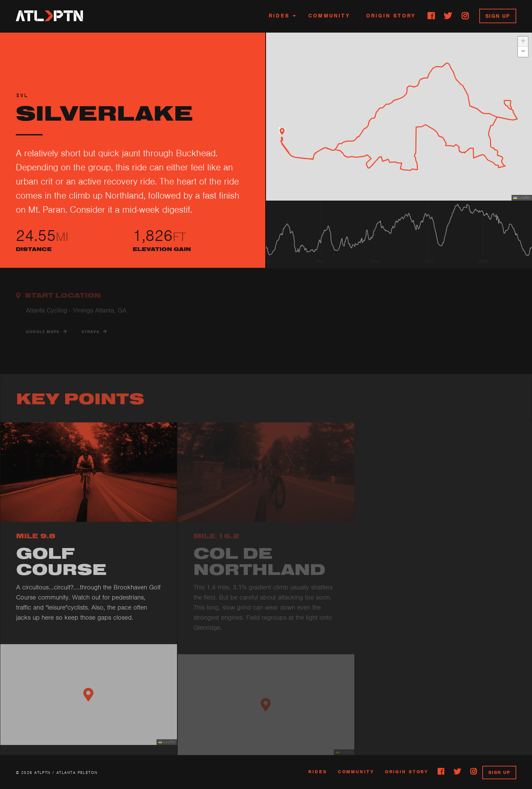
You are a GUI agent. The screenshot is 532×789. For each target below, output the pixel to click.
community (356, 772)
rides (318, 772)
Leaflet (522, 198)
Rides (279, 16)
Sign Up (498, 16)
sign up (499, 772)
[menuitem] (280, 16)
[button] (282, 131)
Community (329, 16)
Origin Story (391, 16)
